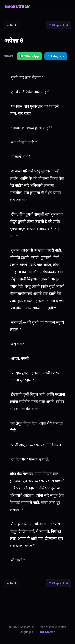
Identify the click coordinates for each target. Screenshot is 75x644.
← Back (12, 25)
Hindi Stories (46, 632)
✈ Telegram (56, 56)
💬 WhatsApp (29, 56)
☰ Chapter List (59, 25)
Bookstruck (17, 6)
